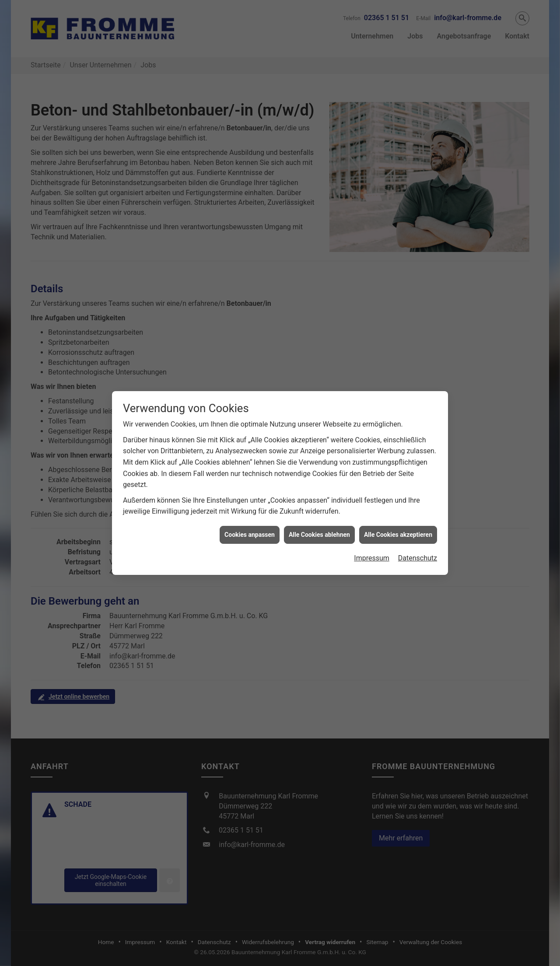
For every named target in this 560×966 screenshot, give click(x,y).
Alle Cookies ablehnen (319, 522)
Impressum (372, 545)
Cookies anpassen (250, 522)
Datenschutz (418, 545)
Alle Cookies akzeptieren (398, 522)
